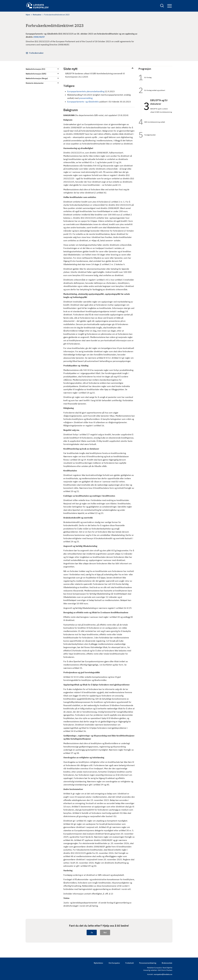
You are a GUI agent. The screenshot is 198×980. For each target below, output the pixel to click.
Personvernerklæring (148, 963)
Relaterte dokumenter (35, 83)
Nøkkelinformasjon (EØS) (36, 74)
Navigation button (170, 6)
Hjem (28, 15)
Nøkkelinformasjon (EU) (35, 69)
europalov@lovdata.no (163, 974)
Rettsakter (37, 15)
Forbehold (129, 963)
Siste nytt (70, 69)
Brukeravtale (167, 963)
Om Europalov (114, 963)
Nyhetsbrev (98, 963)
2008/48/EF (39, 37)
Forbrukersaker (36, 53)
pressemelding (86, 98)
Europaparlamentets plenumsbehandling (86, 91)
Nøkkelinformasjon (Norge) (37, 78)
